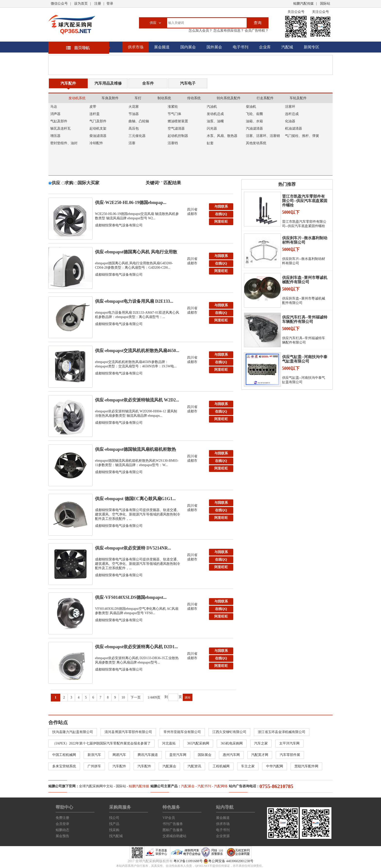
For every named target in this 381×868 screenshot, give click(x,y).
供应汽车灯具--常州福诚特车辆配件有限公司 (305, 319)
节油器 (134, 114)
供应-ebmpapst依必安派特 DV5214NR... (133, 548)
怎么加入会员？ (200, 31)
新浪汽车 (94, 755)
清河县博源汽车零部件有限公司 (128, 732)
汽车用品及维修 (108, 83)
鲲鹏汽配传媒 (303, 4)
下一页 (136, 697)
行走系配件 (265, 98)
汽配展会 (169, 766)
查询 (258, 23)
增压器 (55, 136)
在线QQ (221, 214)
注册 (98, 4)
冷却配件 (96, 143)
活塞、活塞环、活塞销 (263, 136)
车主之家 (248, 766)
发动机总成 (215, 114)
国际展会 (205, 755)
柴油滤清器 (98, 136)
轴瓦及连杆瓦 (61, 128)
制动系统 (164, 98)
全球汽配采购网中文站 (96, 786)
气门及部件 (98, 121)
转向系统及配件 (229, 98)
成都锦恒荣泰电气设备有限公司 (119, 225)
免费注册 (62, 818)
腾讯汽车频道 (148, 755)
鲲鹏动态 (62, 830)
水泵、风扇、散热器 (222, 136)
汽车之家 (261, 743)
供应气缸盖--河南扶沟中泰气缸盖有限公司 (305, 359)
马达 (54, 107)
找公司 (114, 818)
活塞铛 (173, 143)
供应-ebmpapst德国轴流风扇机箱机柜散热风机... (135, 451)
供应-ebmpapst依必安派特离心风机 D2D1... (136, 647)
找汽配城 (116, 836)
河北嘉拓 (169, 743)
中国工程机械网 (64, 755)
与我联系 (221, 207)
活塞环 (290, 107)
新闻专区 (312, 47)
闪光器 (212, 128)
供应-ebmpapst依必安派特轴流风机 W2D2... (137, 400)
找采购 (114, 830)
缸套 (210, 143)
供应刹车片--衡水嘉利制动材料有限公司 (305, 240)
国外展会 (214, 47)
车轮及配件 (298, 98)
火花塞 (134, 107)
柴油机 (251, 107)
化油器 (290, 121)
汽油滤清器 (254, 128)
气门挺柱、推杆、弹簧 (302, 136)
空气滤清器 (176, 128)
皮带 (93, 107)
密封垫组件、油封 (64, 143)
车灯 (138, 98)
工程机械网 (221, 766)
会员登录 (62, 824)
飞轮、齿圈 (254, 114)
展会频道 (162, 47)
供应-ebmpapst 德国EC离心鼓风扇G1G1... (135, 499)
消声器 (55, 114)
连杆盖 (95, 114)
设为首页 (81, 4)
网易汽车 (119, 755)
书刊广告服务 (173, 824)
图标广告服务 (173, 830)
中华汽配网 (275, 766)
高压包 (134, 128)
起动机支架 (98, 128)
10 (123, 697)
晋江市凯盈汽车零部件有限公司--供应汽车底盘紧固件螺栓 (305, 201)
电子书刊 (241, 47)
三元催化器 (137, 136)
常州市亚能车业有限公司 (182, 732)
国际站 (325, 4)
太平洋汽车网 (289, 743)
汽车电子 (188, 83)
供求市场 (136, 47)
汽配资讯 (194, 766)
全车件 (148, 83)
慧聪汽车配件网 (306, 766)
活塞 (132, 143)
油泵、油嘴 (215, 121)
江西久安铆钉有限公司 (229, 732)
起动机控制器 (178, 136)
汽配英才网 (260, 755)
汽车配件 (68, 83)
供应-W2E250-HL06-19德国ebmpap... (131, 203)
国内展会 (188, 47)
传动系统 (194, 98)
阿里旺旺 (221, 222)
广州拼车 (94, 766)
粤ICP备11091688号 (188, 861)
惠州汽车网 (231, 755)
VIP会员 (169, 818)
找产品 (114, 824)
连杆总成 (292, 114)
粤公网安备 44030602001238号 (228, 861)
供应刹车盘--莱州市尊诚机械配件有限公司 (305, 280)
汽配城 (287, 47)
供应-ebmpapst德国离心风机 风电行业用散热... (136, 253)
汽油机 (212, 107)
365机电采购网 (232, 743)
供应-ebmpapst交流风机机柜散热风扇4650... (137, 351)
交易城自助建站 (174, 836)
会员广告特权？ (256, 31)
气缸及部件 (59, 121)
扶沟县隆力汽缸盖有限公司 (73, 732)
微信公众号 (59, 4)
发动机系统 (77, 98)
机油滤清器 (294, 128)
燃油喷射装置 (178, 121)
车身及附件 (110, 98)
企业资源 (223, 836)
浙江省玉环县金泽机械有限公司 (282, 732)
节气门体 (174, 114)
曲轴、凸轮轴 (139, 121)
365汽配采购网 (198, 743)
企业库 (265, 47)
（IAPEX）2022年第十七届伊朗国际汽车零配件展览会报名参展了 (101, 743)
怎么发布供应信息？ (228, 31)
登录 (110, 4)
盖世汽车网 (178, 755)
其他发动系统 (256, 143)
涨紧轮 (173, 107)
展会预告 (62, 836)
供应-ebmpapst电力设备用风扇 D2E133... (134, 301)
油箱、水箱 (254, 121)
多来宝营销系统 (64, 766)
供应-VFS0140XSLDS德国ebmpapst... (131, 597)
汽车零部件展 (290, 755)
